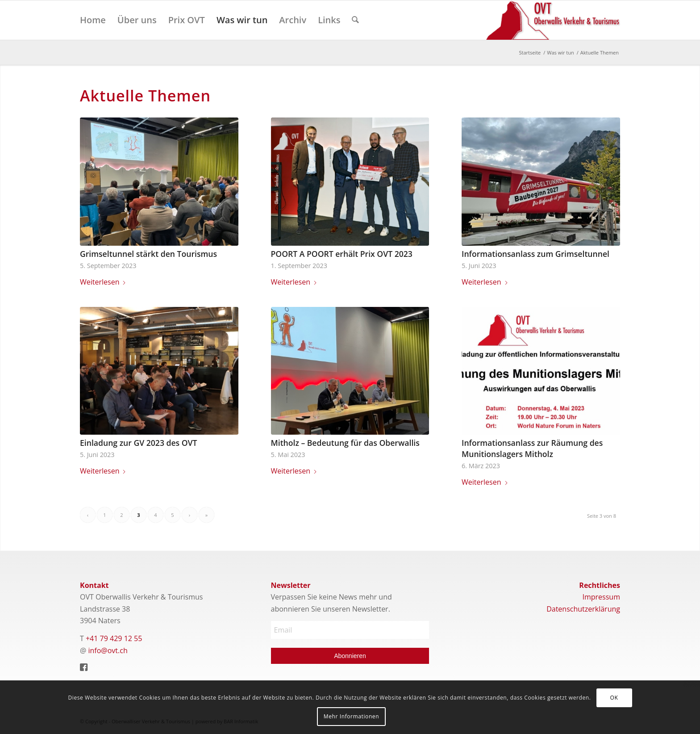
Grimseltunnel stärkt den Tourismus (148, 254)
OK (614, 698)
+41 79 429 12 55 (114, 638)
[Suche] (355, 20)
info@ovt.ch (108, 650)
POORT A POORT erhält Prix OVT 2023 (342, 254)
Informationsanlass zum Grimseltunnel (535, 254)
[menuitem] (93, 20)
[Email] (350, 630)
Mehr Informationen (351, 716)
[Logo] (553, 20)
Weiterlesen (103, 282)
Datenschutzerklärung (583, 609)
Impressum (601, 597)
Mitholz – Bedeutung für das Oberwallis (345, 443)
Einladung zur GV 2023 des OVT (138, 443)
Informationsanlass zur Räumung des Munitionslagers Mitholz (532, 448)
